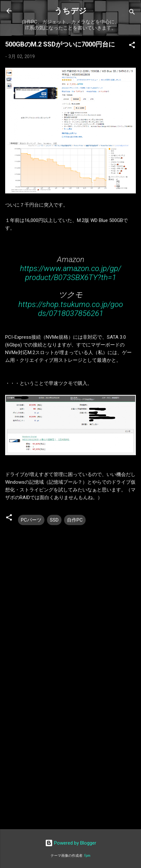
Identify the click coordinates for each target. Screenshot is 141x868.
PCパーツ (31, 520)
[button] (132, 46)
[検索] (132, 13)
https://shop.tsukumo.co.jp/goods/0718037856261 (71, 309)
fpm (87, 856)
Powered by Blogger (71, 843)
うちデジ (70, 11)
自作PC (75, 520)
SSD (54, 520)
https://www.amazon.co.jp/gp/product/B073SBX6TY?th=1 (70, 273)
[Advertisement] (70, 749)
